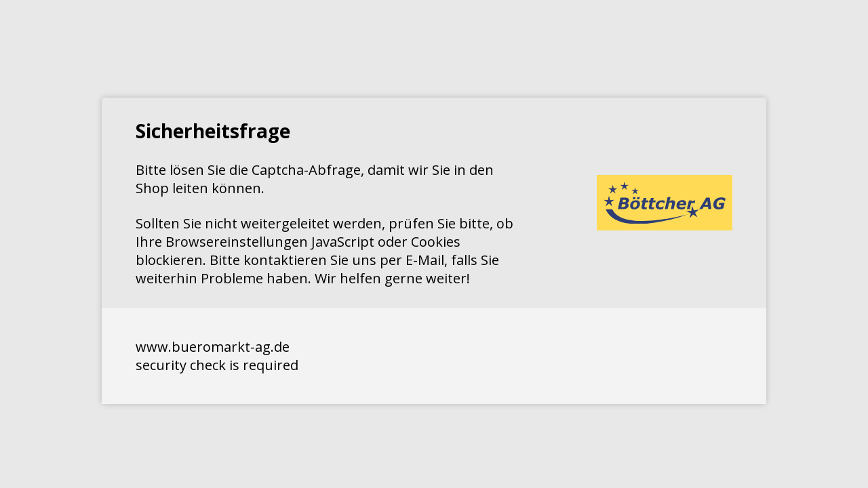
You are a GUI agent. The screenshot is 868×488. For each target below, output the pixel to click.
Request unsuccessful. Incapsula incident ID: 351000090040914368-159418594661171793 (434, 244)
